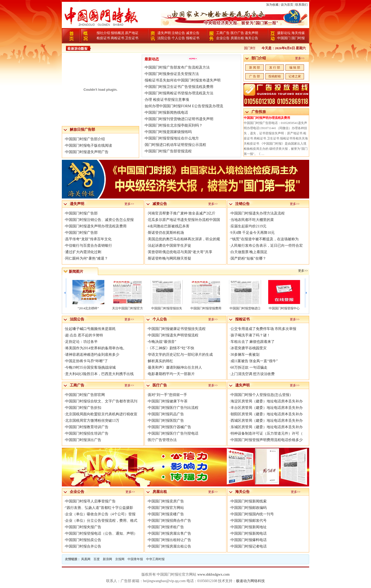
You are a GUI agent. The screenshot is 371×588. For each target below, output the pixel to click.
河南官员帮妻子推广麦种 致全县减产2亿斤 (182, 213)
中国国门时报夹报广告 (83, 527)
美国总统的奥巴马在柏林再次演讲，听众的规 (184, 239)
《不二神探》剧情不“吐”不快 (171, 348)
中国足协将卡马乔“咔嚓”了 (87, 361)
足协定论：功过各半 (81, 342)
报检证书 (193, 38)
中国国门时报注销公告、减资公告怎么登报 (99, 220)
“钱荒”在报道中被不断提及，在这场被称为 (265, 239)
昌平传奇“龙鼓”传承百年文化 (88, 239)
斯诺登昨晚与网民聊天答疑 (170, 258)
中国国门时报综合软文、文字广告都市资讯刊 (101, 401)
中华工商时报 (155, 559)
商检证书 (117, 38)
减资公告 (193, 33)
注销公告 (178, 33)
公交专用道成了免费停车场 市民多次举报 (264, 329)
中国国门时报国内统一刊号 (252, 514)
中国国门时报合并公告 (83, 546)
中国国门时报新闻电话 (249, 533)
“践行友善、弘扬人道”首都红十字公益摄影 (99, 508)
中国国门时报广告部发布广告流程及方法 (177, 67)
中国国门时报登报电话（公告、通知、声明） (101, 533)
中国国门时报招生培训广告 (87, 433)
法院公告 (164, 38)
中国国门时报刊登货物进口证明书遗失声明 (179, 119)
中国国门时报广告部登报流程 (168, 151)
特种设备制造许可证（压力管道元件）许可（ (267, 433)
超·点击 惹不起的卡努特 (84, 335)
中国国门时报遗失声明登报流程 (173, 335)
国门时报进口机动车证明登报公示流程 (175, 145)
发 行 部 (275, 68)
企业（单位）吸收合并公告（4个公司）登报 (100, 514)
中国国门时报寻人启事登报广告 (90, 501)
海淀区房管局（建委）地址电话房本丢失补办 (267, 401)
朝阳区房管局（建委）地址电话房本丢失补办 (267, 414)
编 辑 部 (295, 68)
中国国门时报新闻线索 (249, 501)
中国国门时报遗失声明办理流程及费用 (96, 226)
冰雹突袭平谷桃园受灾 (249, 348)
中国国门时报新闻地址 (249, 527)
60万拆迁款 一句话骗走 (249, 367)
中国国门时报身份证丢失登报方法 (172, 74)
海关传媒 (298, 33)
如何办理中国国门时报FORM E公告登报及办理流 (184, 106)
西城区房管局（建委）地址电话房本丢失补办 (267, 421)
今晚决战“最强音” (162, 342)
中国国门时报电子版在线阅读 (89, 146)
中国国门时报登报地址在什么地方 (172, 138)
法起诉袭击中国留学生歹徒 (170, 246)
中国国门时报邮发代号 (249, 521)
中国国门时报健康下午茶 (168, 401)
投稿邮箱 (275, 76)
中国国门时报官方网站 (166, 508)
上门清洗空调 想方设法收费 (253, 374)
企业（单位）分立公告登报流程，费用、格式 (101, 521)
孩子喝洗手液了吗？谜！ (250, 335)
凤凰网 (86, 559)
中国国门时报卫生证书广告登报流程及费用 (179, 87)
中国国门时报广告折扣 (83, 408)
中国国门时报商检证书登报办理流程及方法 (179, 93)
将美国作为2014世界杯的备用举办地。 (96, 348)
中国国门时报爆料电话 (249, 540)
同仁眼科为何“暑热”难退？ (87, 258)
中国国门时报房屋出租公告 (170, 546)
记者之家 (295, 76)
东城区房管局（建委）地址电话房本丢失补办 (267, 427)
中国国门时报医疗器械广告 (170, 427)
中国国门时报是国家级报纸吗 (168, 132)
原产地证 (132, 33)
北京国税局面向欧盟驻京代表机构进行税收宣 (101, 414)
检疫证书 (103, 38)
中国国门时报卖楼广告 (166, 514)
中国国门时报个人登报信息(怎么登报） (262, 395)
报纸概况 (117, 33)
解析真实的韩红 (161, 361)
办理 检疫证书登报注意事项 (167, 100)
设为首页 (287, 5)
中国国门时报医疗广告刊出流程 (173, 408)
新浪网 (107, 559)
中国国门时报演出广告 (83, 440)
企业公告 (223, 38)
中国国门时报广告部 (81, 213)
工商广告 (223, 33)
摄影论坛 (284, 33)
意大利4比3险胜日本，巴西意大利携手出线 (99, 374)
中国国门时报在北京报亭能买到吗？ (174, 125)
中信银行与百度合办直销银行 (89, 246)
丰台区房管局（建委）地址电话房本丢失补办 (267, 408)
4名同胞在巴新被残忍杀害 (169, 226)
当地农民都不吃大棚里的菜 (252, 220)
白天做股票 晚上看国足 (249, 252)
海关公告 (251, 38)
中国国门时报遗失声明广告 (87, 152)
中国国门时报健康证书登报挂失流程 (177, 329)
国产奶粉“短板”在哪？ (248, 258)
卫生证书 (132, 38)
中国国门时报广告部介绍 (85, 139)
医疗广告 (237, 33)
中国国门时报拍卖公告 (83, 540)
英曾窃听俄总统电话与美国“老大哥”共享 (180, 252)
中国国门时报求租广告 (166, 527)
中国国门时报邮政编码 (249, 508)
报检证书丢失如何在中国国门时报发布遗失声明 (183, 80)
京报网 (120, 559)
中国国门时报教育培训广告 (87, 427)
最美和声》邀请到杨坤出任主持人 (175, 367)
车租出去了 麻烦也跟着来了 (253, 342)
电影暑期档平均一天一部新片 (171, 374)
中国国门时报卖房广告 (166, 501)
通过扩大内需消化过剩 (83, 252)
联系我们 (301, 5)
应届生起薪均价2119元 (248, 226)
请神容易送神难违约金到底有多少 (92, 355)
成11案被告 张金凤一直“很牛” (254, 361)
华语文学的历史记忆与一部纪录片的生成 (180, 355)
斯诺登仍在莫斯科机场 (166, 233)
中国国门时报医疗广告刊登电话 (173, 433)
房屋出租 (237, 38)
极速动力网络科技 (250, 581)
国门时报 (298, 38)
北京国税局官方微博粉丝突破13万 (92, 421)
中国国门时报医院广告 (166, 421)
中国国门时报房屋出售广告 (170, 533)
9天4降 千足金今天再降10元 (253, 233)
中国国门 (284, 38)
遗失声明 (164, 33)
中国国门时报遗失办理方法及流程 (258, 213)
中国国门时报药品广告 (166, 414)
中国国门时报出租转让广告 (170, 540)
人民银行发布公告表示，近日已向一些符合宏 (267, 246)
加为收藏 (272, 5)
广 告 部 (255, 76)
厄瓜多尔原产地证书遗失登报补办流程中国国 (184, 220)
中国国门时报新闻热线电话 (166, 113)
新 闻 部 (255, 68)
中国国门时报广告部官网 (85, 395)
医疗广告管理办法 (162, 440)
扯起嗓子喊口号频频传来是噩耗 (90, 329)
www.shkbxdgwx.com (213, 574)
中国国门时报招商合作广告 (170, 521)
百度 (97, 559)
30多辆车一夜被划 (245, 355)
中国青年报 (135, 559)
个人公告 (178, 38)
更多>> (300, 58)
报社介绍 (103, 33)
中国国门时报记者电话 (249, 546)
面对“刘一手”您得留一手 (167, 395)
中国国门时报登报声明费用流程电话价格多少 (267, 440)
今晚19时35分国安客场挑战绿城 (90, 367)
